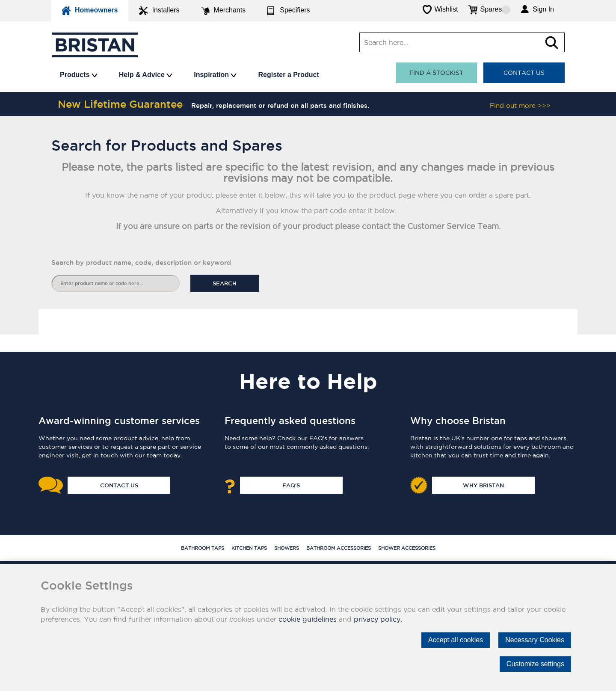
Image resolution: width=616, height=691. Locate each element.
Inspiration (215, 75)
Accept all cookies (456, 640)
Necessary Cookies (535, 640)
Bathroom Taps (203, 548)
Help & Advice (146, 75)
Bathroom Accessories (339, 548)
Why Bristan (483, 485)
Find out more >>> (520, 105)
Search (225, 283)
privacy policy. (378, 619)
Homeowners (90, 11)
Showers (287, 548)
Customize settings (535, 664)
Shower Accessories (407, 548)
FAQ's (291, 485)
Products (79, 75)
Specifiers (288, 11)
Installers (159, 11)
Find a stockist (436, 73)
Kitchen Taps (249, 548)
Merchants (224, 11)
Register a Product (288, 75)
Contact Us (524, 73)
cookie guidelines (308, 619)
